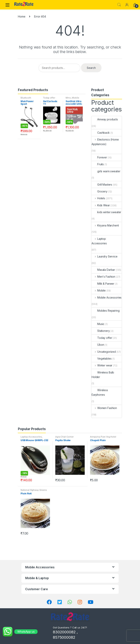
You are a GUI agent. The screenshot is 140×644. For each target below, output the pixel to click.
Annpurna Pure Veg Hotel (103, 437)
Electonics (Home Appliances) (105, 142)
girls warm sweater (106, 171)
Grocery (99, 191)
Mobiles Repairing (106, 311)
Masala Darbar (103, 270)
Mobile (99, 290)
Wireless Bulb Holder (103, 375)
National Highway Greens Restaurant (34, 491)
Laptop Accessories (99, 241)
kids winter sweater (106, 212)
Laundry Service (105, 256)
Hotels (98, 198)
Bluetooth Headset (26, 99)
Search (119, 5)
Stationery (101, 331)
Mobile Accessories (72, 99)
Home (22, 16)
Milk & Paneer (103, 284)
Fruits (98, 164)
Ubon (98, 345)
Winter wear (102, 365)
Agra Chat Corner (64, 437)
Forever (99, 157)
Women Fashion (104, 408)
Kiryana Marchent (105, 225)
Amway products (105, 119)
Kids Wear (101, 205)
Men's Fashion (103, 277)
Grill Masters (102, 185)
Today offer (49, 98)
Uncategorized (104, 352)
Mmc (68, 98)
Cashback (101, 133)
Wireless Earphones (100, 392)
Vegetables (102, 359)
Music (98, 324)
